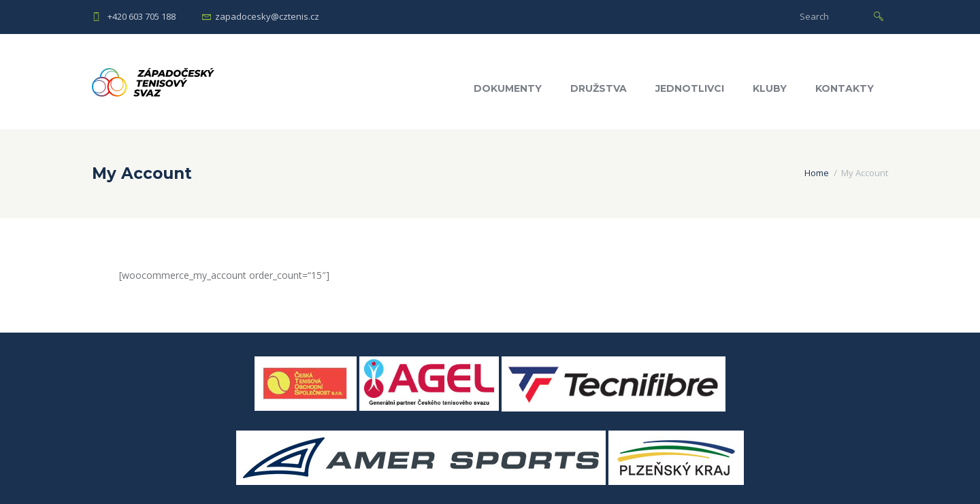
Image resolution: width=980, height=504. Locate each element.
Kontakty (845, 88)
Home (817, 173)
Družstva (599, 88)
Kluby (770, 88)
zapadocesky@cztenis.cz (267, 16)
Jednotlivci (690, 88)
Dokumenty (508, 88)
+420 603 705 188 (142, 16)
